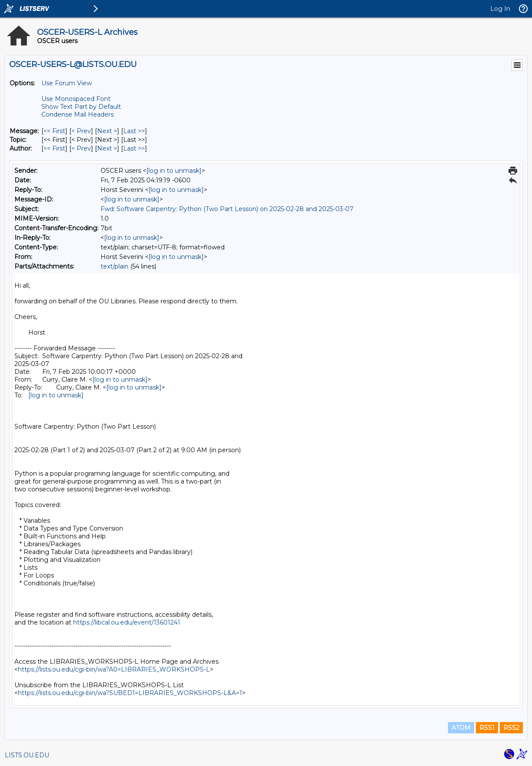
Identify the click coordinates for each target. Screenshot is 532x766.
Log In (500, 9)
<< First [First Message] (54, 131)
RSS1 (487, 728)
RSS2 (511, 728)
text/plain (114, 266)
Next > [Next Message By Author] (107, 148)
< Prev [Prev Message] (81, 131)
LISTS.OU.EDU (27, 755)
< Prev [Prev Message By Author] (81, 148)
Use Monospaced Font (76, 99)
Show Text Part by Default (81, 107)
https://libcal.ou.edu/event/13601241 (127, 622)
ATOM (461, 728)
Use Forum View (67, 83)
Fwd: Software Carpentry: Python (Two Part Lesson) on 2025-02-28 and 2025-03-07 (227, 209)
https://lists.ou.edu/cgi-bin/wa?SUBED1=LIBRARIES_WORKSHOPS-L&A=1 (130, 693)
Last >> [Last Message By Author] (134, 148)
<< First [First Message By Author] (54, 148)
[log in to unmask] (174, 171)
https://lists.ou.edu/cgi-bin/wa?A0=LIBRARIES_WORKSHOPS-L (114, 669)
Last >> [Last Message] (134, 131)
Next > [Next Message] (107, 131)
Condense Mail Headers (77, 114)
